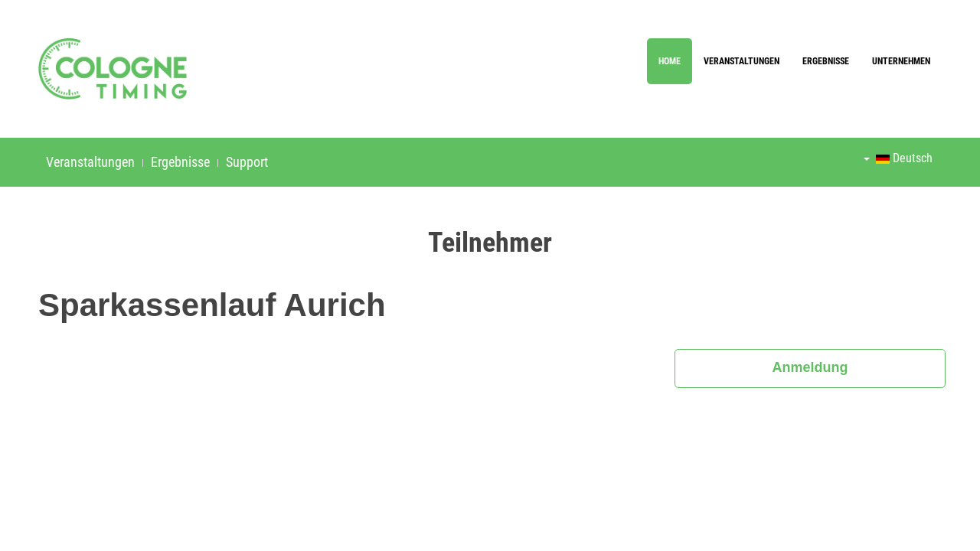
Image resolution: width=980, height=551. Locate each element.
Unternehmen (901, 61)
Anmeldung (810, 367)
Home (670, 61)
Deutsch (898, 158)
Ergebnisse (826, 61)
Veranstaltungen (742, 61)
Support (247, 162)
